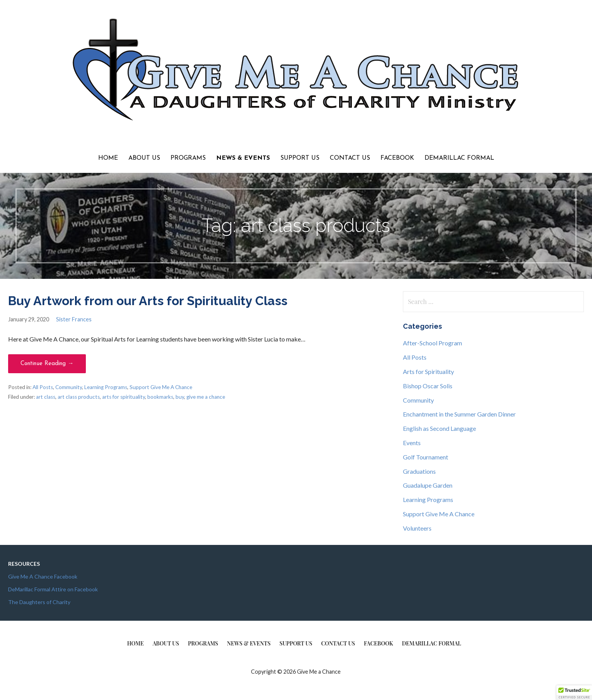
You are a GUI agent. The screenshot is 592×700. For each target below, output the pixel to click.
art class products (79, 397)
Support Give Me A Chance (161, 387)
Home (108, 158)
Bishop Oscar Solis (428, 386)
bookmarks (160, 397)
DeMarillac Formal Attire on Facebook (53, 589)
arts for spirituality (124, 397)
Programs (188, 158)
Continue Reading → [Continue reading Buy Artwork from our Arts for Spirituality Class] (47, 364)
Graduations (419, 471)
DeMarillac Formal (459, 158)
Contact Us (350, 158)
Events (412, 443)
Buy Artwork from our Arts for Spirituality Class (148, 301)
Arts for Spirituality (428, 371)
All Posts (43, 387)
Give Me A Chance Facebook (43, 576)
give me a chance (206, 397)
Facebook (397, 158)
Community (69, 387)
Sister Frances (74, 319)
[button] (574, 693)
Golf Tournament (426, 457)
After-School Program (432, 343)
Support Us (300, 158)
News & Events (243, 158)
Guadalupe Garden (428, 485)
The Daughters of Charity (39, 602)
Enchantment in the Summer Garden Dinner (459, 414)
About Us (144, 158)
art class (46, 397)
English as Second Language (439, 428)
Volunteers (417, 528)
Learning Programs (106, 387)
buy (180, 397)
